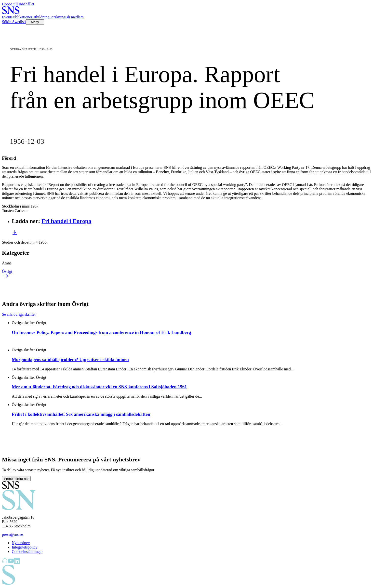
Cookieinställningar (27, 552)
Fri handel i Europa (66, 221)
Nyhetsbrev (21, 543)
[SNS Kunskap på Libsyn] (5, 562)
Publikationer (22, 17)
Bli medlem (74, 17)
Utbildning (41, 17)
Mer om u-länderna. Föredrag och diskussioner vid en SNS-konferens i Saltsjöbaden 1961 (99, 387)
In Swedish (17, 22)
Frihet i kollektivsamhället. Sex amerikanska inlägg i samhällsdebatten (81, 414)
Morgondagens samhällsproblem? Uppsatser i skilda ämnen (70, 359)
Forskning (57, 17)
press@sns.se (12, 534)
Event (7, 17)
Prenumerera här (16, 479)
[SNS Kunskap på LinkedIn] (17, 562)
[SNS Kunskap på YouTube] (11, 562)
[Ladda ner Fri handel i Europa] (15, 234)
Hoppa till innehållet (18, 4)
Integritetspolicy (25, 547)
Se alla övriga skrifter (19, 314)
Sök (5, 22)
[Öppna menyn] (35, 22)
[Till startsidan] (11, 13)
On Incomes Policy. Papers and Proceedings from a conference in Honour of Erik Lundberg (101, 332)
